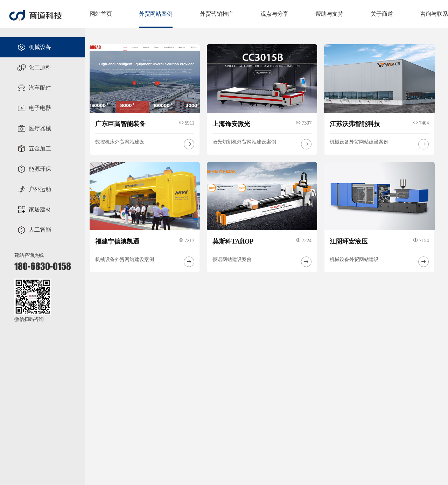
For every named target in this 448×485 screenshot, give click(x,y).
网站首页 (101, 14)
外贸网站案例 (156, 14)
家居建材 (34, 210)
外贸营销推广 (217, 14)
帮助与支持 (329, 14)
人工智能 (34, 230)
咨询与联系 (434, 14)
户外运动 (34, 189)
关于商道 (382, 14)
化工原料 (34, 68)
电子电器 (34, 108)
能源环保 (34, 169)
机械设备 (34, 47)
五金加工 (34, 149)
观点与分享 (274, 14)
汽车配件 (34, 88)
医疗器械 (34, 128)
